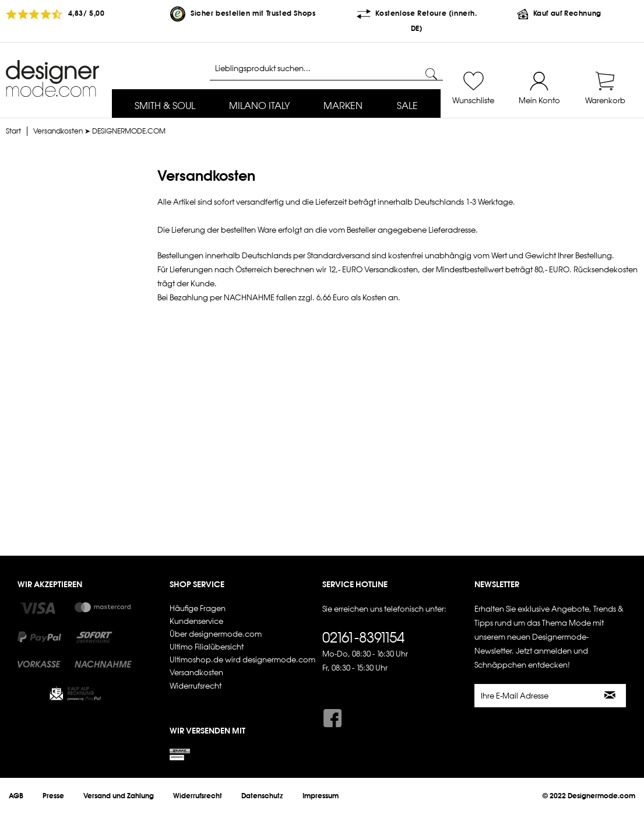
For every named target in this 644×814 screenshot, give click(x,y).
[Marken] (343, 106)
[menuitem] (165, 106)
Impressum (321, 796)
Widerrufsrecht (196, 686)
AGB (16, 796)
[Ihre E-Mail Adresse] (535, 696)
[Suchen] (431, 74)
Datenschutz (262, 796)
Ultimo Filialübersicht (207, 647)
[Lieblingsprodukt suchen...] (326, 69)
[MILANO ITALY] (259, 106)
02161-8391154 (363, 637)
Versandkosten (196, 673)
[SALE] (407, 106)
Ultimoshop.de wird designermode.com (242, 660)
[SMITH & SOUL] (165, 106)
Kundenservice (196, 621)
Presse (53, 796)
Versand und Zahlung (119, 796)
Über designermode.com (216, 634)
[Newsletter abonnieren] (611, 696)
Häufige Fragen (198, 608)
